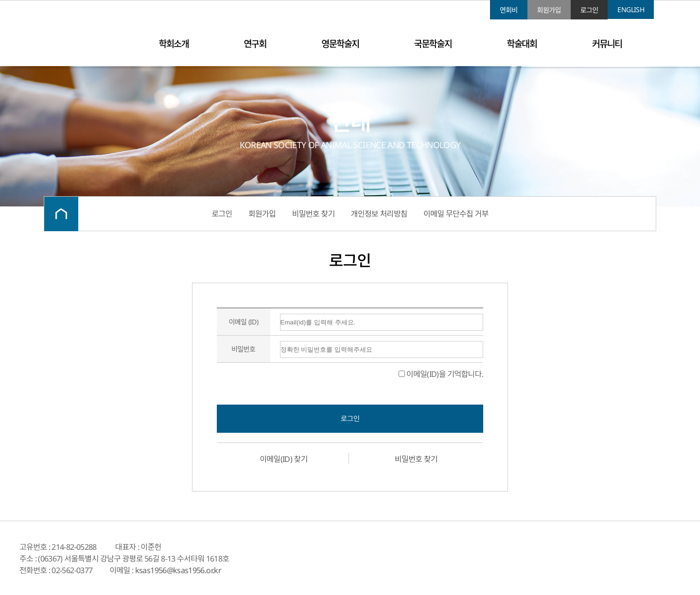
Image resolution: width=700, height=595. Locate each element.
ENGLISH (631, 9)
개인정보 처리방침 (379, 214)
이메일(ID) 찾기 (283, 459)
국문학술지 (433, 43)
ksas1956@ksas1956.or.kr (178, 570)
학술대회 (522, 43)
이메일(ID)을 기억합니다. (441, 374)
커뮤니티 (607, 43)
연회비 (509, 10)
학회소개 (174, 43)
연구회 (255, 43)
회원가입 (549, 10)
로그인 (589, 10)
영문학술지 (340, 43)
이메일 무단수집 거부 (456, 214)
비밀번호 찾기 (314, 214)
